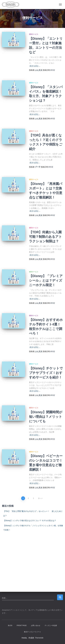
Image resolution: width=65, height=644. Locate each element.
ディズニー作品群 (51, 626)
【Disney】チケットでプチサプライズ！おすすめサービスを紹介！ (46, 373)
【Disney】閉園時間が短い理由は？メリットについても (46, 417)
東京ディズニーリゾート (32, 632)
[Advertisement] (32, 557)
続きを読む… (35, 66)
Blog (10, 626)
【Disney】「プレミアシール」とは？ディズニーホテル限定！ (46, 280)
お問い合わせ (36, 626)
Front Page (22, 626)
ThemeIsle (39, 638)
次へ (40, 498)
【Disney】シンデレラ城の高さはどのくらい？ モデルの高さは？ (30, 521)
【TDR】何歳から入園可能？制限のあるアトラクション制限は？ (45, 237)
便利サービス (34, 34)
